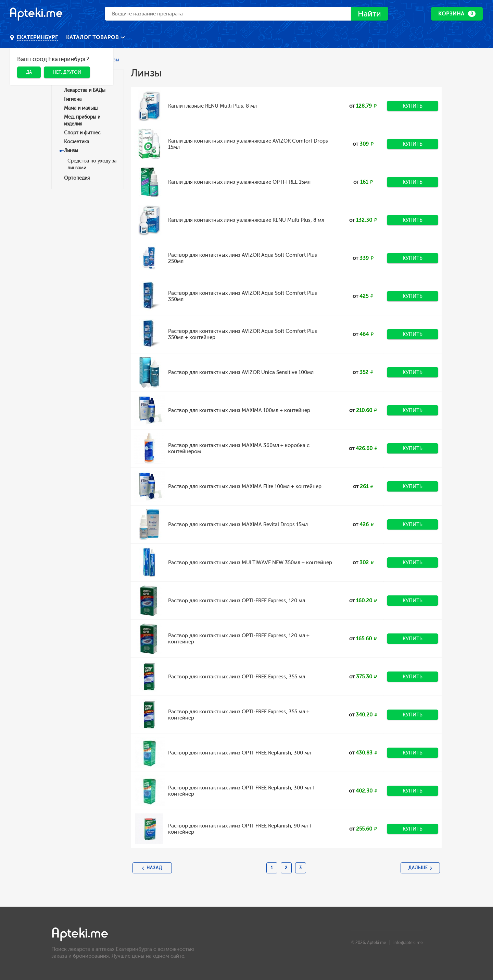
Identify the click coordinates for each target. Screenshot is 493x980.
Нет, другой (67, 72)
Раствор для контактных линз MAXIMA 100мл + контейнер (239, 410)
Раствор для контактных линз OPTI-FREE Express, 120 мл (237, 601)
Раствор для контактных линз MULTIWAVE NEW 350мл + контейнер (250, 562)
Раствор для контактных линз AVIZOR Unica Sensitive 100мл (241, 372)
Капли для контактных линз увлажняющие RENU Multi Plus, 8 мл (246, 220)
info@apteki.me (408, 943)
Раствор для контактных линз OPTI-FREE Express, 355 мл (237, 677)
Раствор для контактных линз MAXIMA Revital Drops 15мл (238, 524)
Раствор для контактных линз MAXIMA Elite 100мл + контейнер (245, 486)
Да (29, 72)
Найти (369, 14)
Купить (413, 106)
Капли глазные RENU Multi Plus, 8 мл (212, 106)
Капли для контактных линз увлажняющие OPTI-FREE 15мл (239, 182)
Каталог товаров (93, 37)
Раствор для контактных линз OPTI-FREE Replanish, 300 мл (239, 753)
